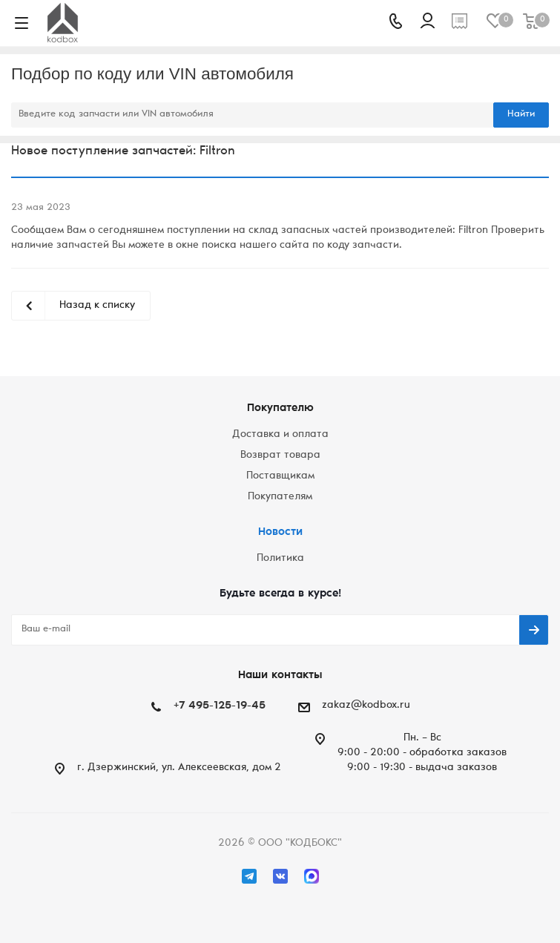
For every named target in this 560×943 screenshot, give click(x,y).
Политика (280, 559)
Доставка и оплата (280, 435)
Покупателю (280, 408)
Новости (280, 532)
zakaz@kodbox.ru (366, 706)
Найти (521, 115)
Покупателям (280, 497)
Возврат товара (280, 456)
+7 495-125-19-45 (220, 706)
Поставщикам (280, 476)
